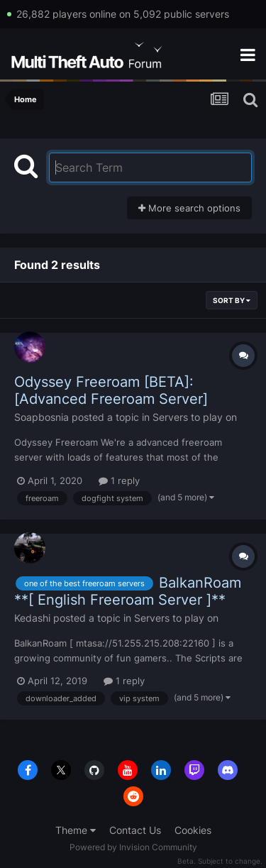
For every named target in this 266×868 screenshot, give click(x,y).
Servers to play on (195, 417)
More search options (189, 208)
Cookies (193, 830)
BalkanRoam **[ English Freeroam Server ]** (128, 591)
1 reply (119, 480)
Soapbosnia (41, 417)
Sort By (232, 300)
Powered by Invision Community (133, 847)
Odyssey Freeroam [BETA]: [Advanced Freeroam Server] (111, 390)
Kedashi (32, 618)
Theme (76, 830)
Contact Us (135, 830)
